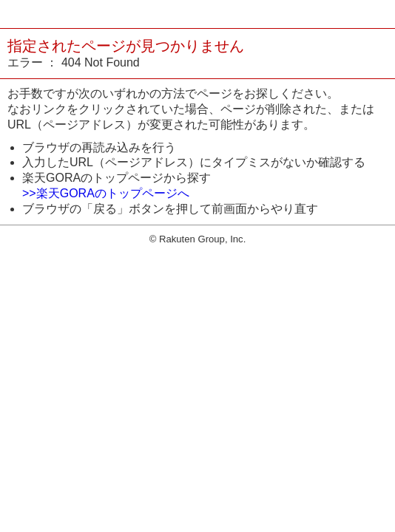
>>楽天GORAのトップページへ (106, 193)
